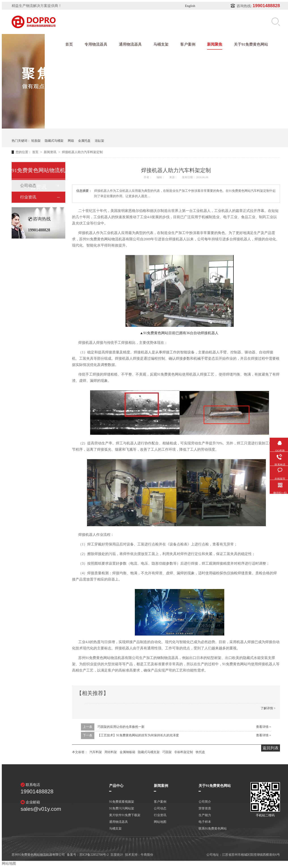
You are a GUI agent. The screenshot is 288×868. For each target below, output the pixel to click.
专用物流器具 (96, 44)
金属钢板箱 (127, 752)
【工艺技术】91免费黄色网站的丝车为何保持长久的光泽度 (138, 735)
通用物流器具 (130, 44)
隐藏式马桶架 (54, 141)
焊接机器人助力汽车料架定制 (82, 152)
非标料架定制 (184, 752)
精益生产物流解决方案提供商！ (37, 6)
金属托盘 (84, 141)
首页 (69, 44)
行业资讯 (28, 197)
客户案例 (188, 44)
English (190, 6)
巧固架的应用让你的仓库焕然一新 (121, 727)
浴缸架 (100, 141)
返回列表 (271, 748)
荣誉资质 (205, 809)
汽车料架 (96, 752)
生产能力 (205, 815)
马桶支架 (161, 44)
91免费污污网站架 (122, 809)
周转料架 (111, 752)
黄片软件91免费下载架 (125, 815)
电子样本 (205, 822)
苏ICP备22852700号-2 (94, 855)
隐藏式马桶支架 (149, 752)
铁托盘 (200, 752)
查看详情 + (264, 727)
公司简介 (205, 802)
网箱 (71, 141)
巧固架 (167, 752)
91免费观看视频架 (122, 802)
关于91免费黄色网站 (251, 44)
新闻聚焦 (215, 44)
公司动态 (160, 809)
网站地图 (160, 822)
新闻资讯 (51, 152)
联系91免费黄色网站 (213, 829)
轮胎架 (36, 141)
